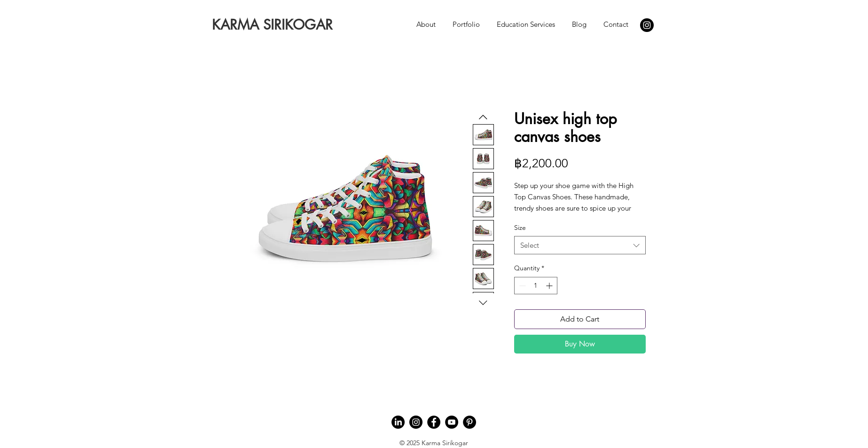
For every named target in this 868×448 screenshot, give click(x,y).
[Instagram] (647, 25)
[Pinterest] (469, 422)
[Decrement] (521, 286)
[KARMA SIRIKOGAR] (272, 25)
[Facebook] (434, 422)
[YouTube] (452, 422)
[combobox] (580, 245)
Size (520, 228)
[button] (426, 20)
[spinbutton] (536, 286)
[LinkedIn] (398, 422)
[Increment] (550, 286)
